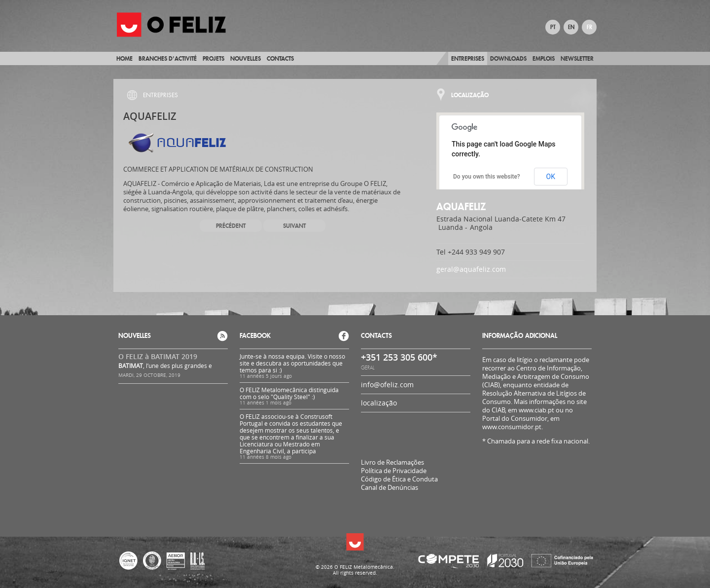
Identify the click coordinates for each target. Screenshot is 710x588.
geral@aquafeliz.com (471, 269)
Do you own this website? (487, 177)
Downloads (508, 58)
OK (551, 177)
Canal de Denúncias (390, 488)
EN (571, 27)
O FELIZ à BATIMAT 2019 (158, 356)
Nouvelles (246, 58)
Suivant (294, 226)
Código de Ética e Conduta (399, 479)
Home (124, 58)
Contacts (280, 58)
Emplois (544, 58)
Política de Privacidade (394, 471)
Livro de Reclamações (392, 462)
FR (589, 27)
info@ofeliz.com (387, 385)
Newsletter (577, 58)
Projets (213, 58)
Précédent (231, 226)
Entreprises (468, 58)
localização (379, 403)
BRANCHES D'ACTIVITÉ (168, 58)
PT (553, 27)
